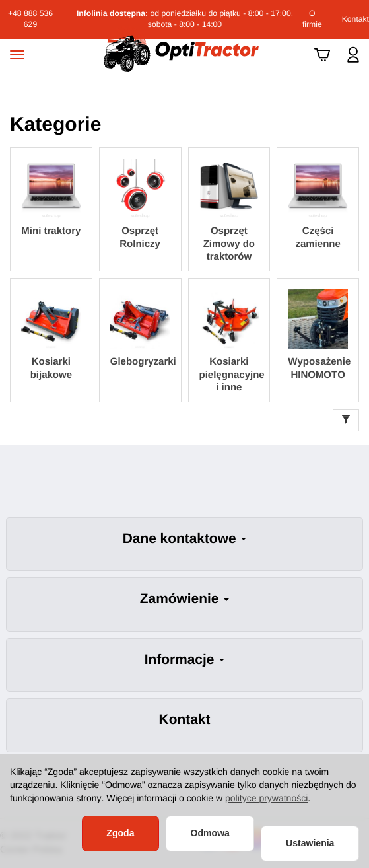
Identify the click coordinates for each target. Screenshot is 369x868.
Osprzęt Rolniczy (140, 237)
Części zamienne (318, 237)
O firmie (312, 19)
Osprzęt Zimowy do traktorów (229, 244)
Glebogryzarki (140, 362)
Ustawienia (310, 843)
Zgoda (120, 833)
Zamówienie (184, 599)
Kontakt (355, 19)
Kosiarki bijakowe (51, 368)
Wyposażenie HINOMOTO (318, 368)
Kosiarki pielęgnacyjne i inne (229, 375)
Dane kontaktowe (185, 539)
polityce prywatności (266, 798)
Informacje (184, 660)
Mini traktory (51, 231)
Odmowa (210, 833)
